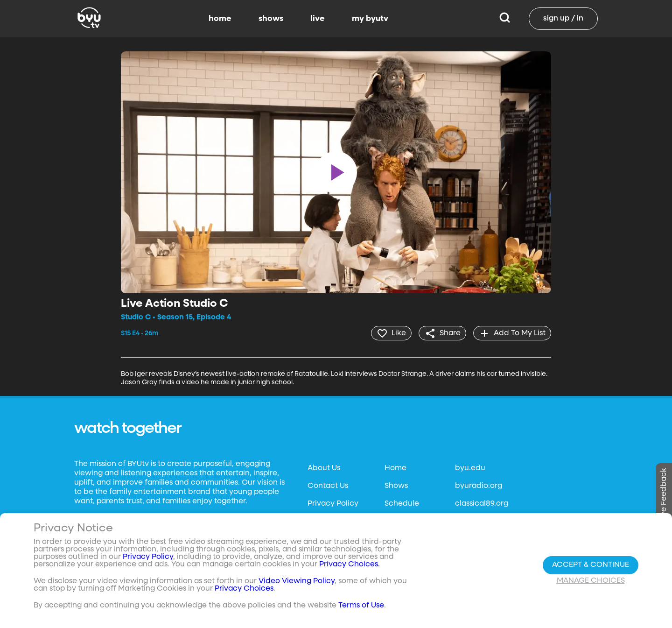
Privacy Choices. (350, 564)
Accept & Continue (591, 565)
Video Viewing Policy (297, 581)
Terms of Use (361, 606)
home (220, 19)
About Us (324, 468)
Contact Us (328, 486)
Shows (396, 486)
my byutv (370, 19)
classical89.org (482, 503)
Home (395, 468)
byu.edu (470, 468)
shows (271, 19)
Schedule (402, 503)
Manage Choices (591, 581)
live (318, 19)
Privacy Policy (333, 503)
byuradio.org (479, 486)
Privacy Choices (244, 589)
